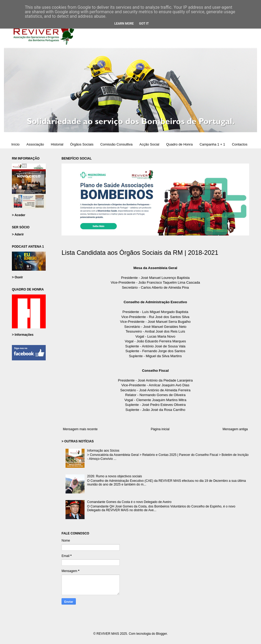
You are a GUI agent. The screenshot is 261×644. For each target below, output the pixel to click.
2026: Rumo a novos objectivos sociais (115, 476)
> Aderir (18, 234)
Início (15, 144)
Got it (144, 24)
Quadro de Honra (179, 144)
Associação (35, 144)
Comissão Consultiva (116, 144)
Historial (57, 144)
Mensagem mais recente (80, 429)
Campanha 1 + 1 (212, 144)
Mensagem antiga (235, 429)
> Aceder (19, 215)
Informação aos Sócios (103, 451)
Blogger (162, 634)
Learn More (124, 24)
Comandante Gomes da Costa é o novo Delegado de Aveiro (129, 502)
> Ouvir (17, 277)
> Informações (23, 335)
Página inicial (160, 429)
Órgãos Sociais (82, 144)
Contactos (240, 144)
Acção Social (149, 144)
